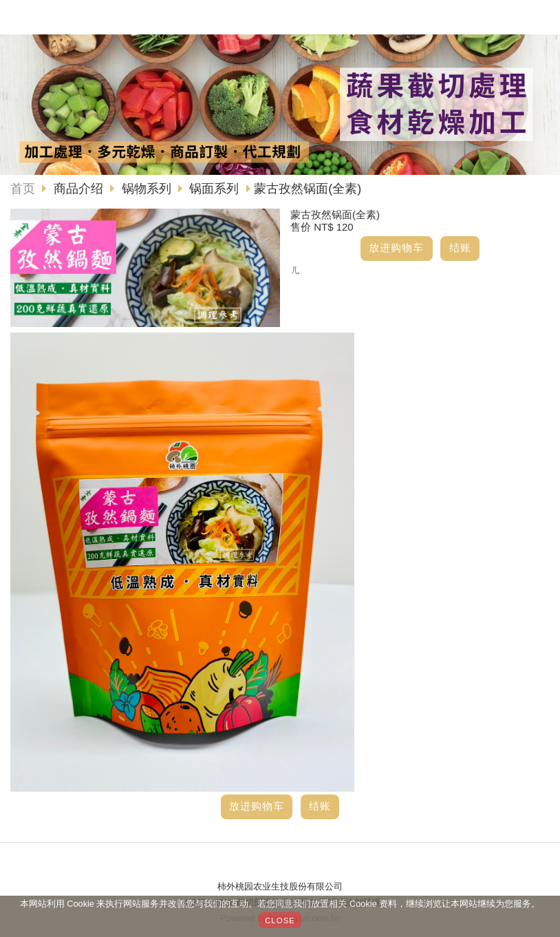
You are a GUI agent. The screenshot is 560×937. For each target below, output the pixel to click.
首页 (23, 189)
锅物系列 (147, 189)
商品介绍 (80, 189)
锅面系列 (214, 189)
